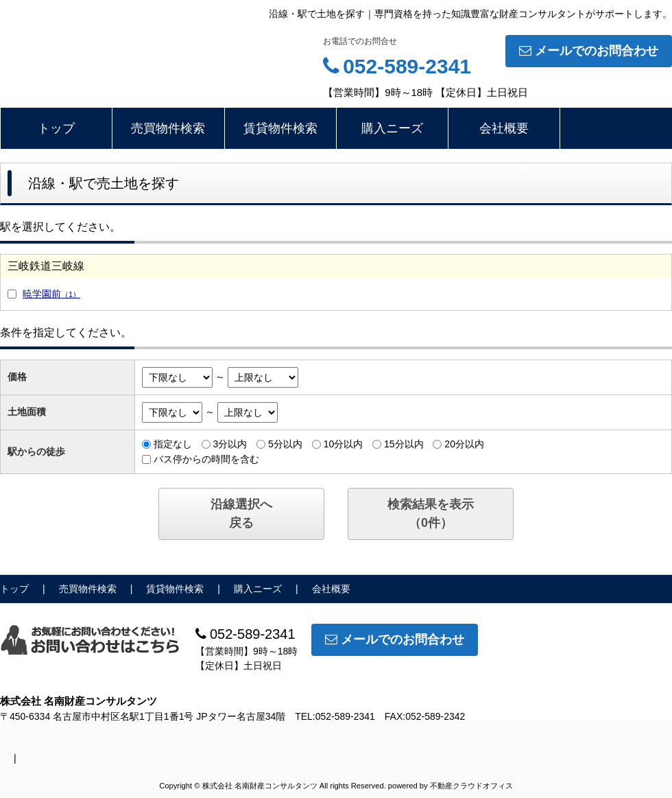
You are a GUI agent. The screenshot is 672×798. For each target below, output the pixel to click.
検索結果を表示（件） (431, 514)
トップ (56, 128)
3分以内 (230, 444)
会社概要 (504, 128)
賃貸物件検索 (280, 128)
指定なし (173, 444)
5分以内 (285, 444)
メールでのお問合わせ (589, 51)
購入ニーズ (392, 128)
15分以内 (404, 444)
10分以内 (344, 444)
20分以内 (464, 444)
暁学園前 (51, 294)
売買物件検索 (168, 128)
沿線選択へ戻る (241, 514)
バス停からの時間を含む (206, 459)
